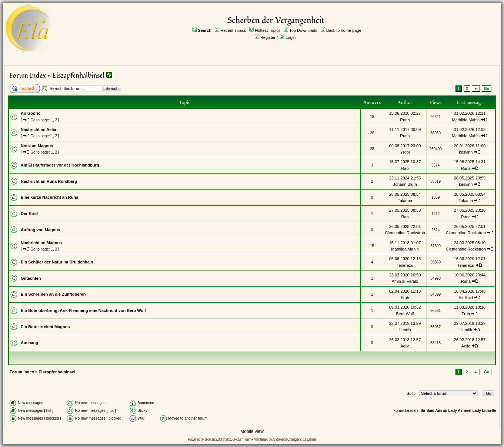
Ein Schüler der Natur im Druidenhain (57, 262)
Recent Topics (233, 30)
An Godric (31, 113)
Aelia (405, 346)
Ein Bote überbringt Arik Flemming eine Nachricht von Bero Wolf (83, 310)
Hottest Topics (268, 30)
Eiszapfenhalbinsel (79, 76)
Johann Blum (405, 184)
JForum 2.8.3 (213, 439)
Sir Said (466, 298)
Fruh (405, 298)
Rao (405, 168)
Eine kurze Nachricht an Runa (49, 197)
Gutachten (31, 278)
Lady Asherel (460, 411)
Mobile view (252, 431)
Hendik (405, 330)
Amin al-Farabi (405, 281)
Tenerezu (405, 265)
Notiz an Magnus (37, 146)
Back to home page (344, 30)
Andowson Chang (284, 439)
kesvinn (466, 152)
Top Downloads (303, 30)
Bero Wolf (405, 314)
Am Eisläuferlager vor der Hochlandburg (60, 165)
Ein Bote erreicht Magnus (45, 327)
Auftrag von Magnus (40, 230)
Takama (405, 201)
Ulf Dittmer (309, 439)
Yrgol (405, 152)
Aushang (29, 343)
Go (487, 89)
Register (268, 37)
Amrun (441, 411)
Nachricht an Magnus (41, 243)
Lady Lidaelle (484, 411)
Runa (405, 120)
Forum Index (28, 76)
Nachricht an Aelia (39, 130)
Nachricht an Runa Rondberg (49, 181)
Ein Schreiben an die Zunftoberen (53, 294)
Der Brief (29, 214)
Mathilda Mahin (466, 120)
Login (291, 37)
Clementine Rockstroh (405, 233)
